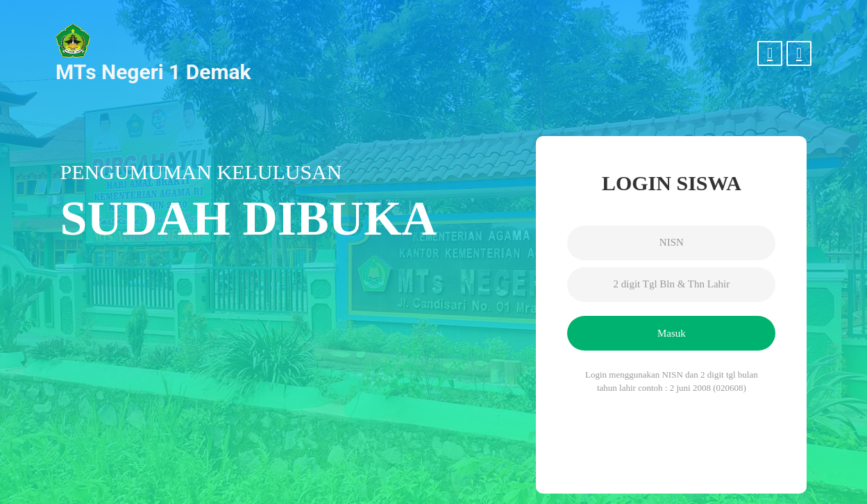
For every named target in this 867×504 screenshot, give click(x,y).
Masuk (672, 333)
